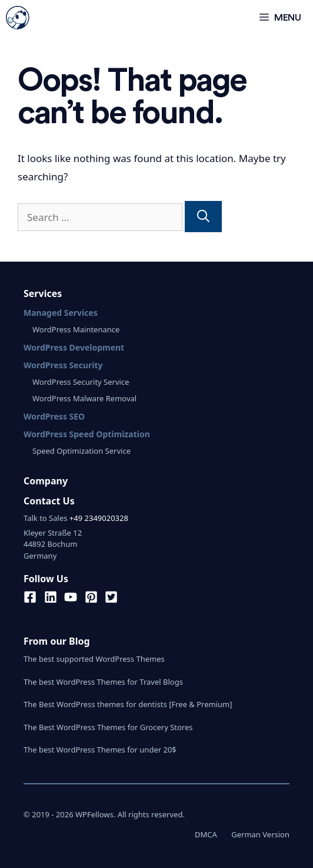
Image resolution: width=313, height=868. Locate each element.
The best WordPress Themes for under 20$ (100, 750)
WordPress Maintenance (76, 329)
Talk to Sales (45, 518)
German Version (260, 834)
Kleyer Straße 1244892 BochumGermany (53, 544)
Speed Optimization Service (81, 451)
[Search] (203, 217)
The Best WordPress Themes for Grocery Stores (108, 727)
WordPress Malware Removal (84, 398)
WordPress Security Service (81, 382)
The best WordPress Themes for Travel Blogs (103, 682)
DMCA (206, 834)
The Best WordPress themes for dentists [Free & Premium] (128, 704)
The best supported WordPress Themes (94, 659)
